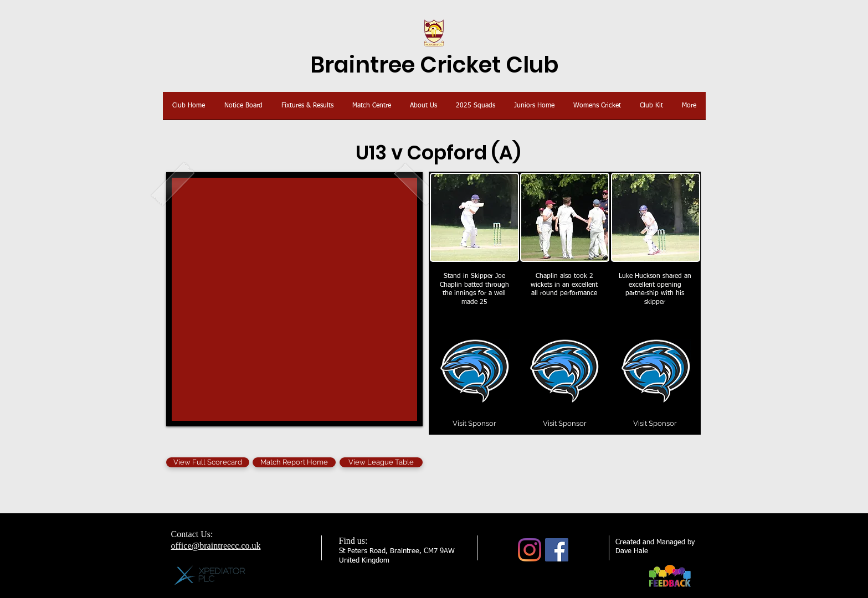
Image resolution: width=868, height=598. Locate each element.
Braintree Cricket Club (434, 65)
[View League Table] (381, 462)
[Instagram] (530, 550)
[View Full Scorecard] (208, 462)
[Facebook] (557, 550)
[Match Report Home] (294, 462)
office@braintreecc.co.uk (216, 546)
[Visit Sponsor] (475, 424)
